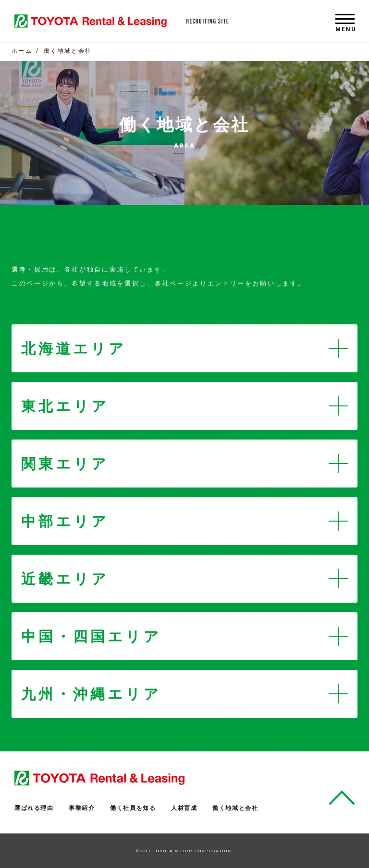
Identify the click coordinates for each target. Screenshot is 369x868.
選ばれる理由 (34, 808)
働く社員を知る (133, 808)
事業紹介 (82, 808)
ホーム (22, 51)
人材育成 (184, 808)
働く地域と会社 (235, 808)
